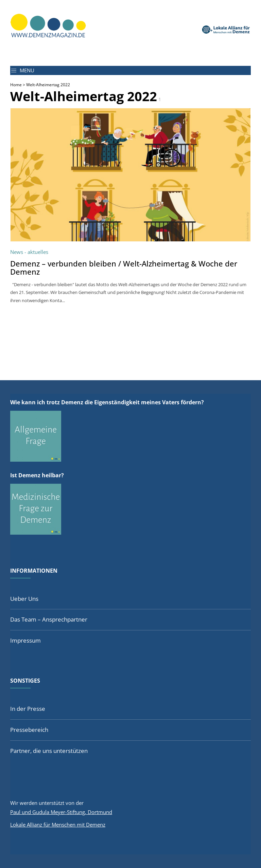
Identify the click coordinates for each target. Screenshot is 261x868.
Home (16, 85)
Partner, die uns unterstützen (49, 751)
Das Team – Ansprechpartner (49, 619)
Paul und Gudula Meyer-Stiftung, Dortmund (61, 812)
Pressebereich (29, 730)
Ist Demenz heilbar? (37, 475)
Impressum (25, 640)
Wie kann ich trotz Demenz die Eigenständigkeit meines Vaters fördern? (107, 402)
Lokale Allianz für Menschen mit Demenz (58, 825)
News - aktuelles (29, 252)
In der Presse (28, 709)
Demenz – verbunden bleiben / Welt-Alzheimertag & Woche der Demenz (124, 267)
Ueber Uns (24, 599)
